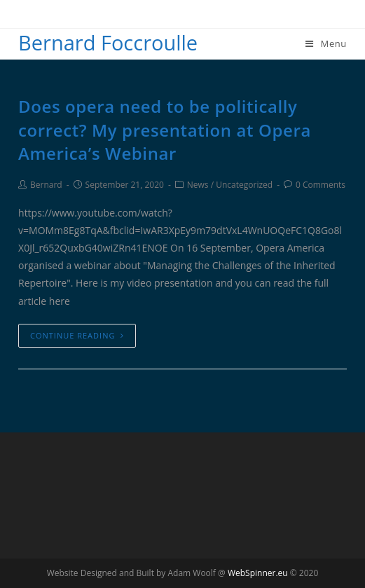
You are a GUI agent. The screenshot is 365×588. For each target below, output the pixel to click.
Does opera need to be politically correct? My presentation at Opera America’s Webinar (165, 130)
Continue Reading (77, 335)
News (198, 185)
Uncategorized (244, 185)
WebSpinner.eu (258, 573)
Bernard (46, 185)
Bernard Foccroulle (108, 42)
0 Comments (321, 185)
